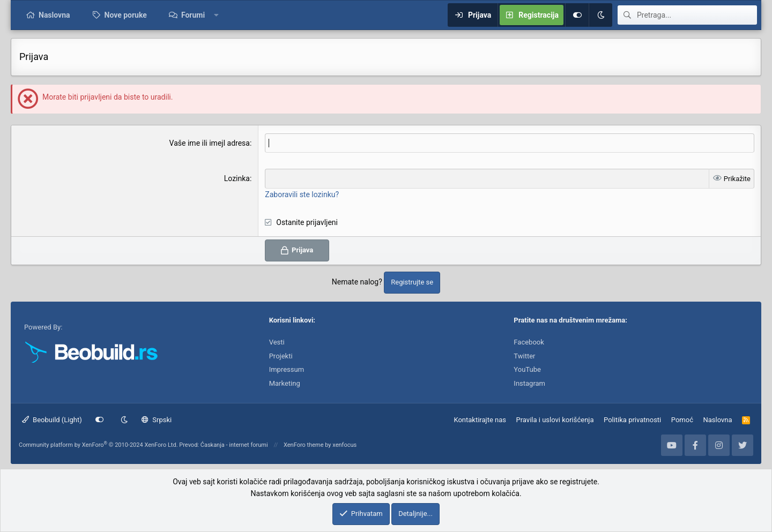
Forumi (193, 15)
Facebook (529, 342)
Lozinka (237, 178)
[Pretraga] (697, 15)
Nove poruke (126, 15)
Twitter (524, 356)
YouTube (527, 369)
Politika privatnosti (632, 420)
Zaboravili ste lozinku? (302, 194)
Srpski (157, 420)
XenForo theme (304, 445)
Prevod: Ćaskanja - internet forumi (223, 445)
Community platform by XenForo (98, 445)
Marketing (285, 383)
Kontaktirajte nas (480, 420)
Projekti (281, 356)
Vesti (277, 342)
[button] (217, 15)
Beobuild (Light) (52, 420)
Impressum (287, 369)
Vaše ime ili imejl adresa (210, 143)
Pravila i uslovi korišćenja (555, 420)
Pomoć (682, 420)
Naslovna (54, 15)
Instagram (529, 383)
